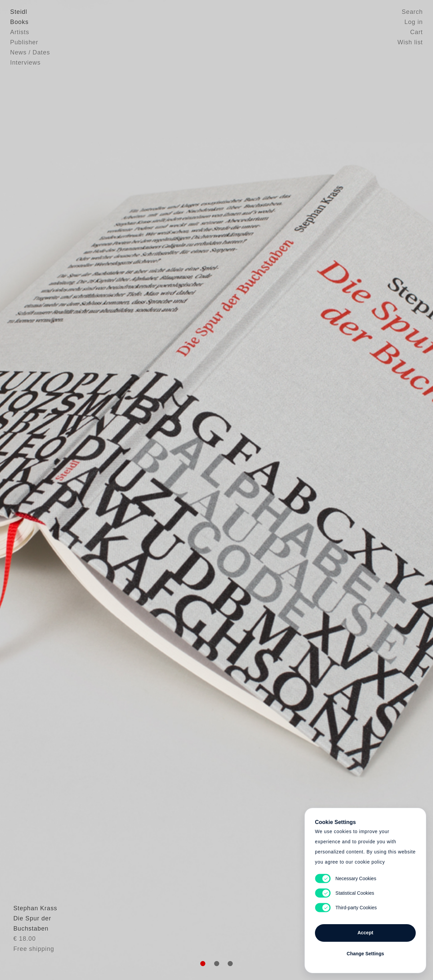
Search (412, 12)
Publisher (24, 42)
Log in (414, 22)
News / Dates (30, 52)
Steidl (19, 12)
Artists (20, 32)
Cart (416, 32)
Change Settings (365, 954)
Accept (366, 933)
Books (19, 22)
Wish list (410, 42)
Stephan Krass (32, 924)
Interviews (25, 63)
